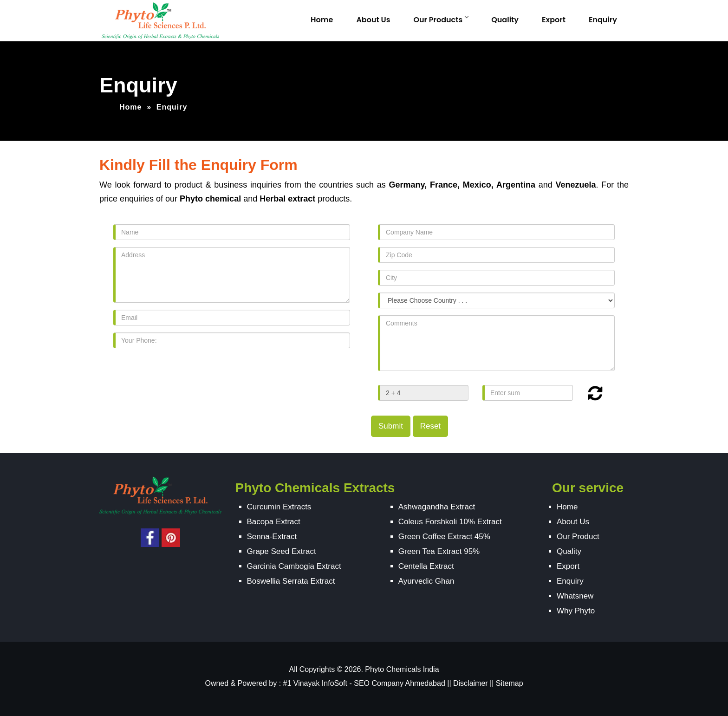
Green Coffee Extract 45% (444, 537)
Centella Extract (426, 566)
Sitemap (510, 683)
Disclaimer (471, 683)
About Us (373, 20)
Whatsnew (575, 596)
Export (554, 20)
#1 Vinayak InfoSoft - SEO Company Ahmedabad (364, 683)
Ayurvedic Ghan (426, 581)
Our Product (578, 537)
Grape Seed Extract (282, 551)
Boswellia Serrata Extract (291, 581)
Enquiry (603, 20)
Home (322, 20)
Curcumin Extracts (279, 507)
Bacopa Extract (274, 522)
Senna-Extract (272, 537)
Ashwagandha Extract (437, 507)
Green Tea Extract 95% (439, 551)
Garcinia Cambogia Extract (294, 566)
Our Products (441, 20)
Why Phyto (576, 611)
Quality (505, 20)
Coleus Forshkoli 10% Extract (450, 522)
